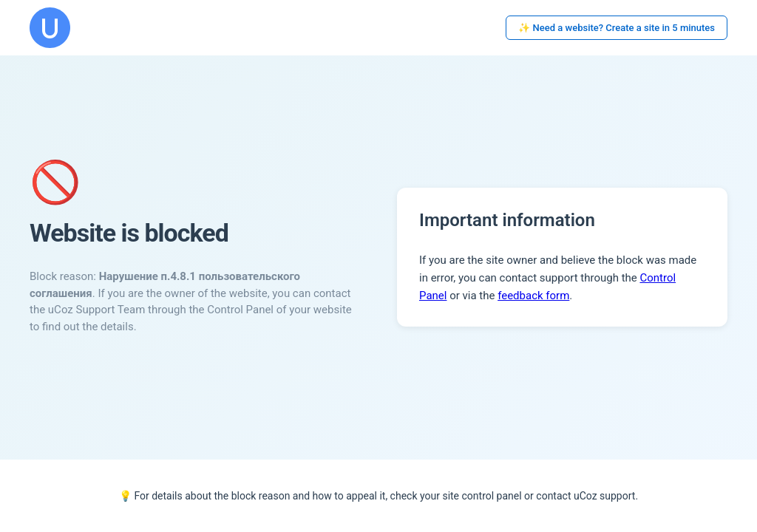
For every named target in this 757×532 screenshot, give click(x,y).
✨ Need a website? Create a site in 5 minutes (617, 28)
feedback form (533, 296)
